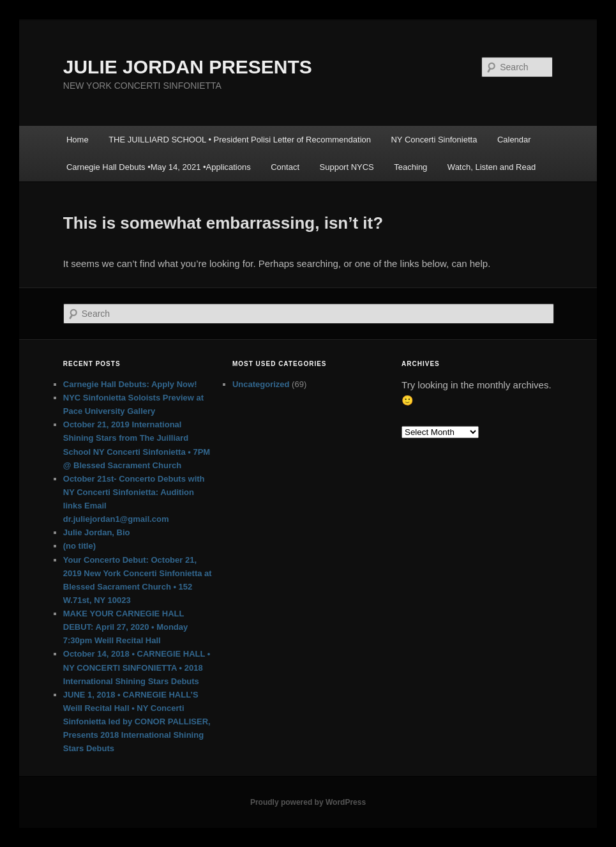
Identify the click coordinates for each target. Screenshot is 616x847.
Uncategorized (261, 384)
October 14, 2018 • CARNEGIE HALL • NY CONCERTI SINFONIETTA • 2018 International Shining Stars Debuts (137, 667)
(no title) (79, 546)
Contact (285, 167)
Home (78, 140)
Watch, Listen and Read (492, 167)
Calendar (514, 140)
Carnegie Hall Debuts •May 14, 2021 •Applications (159, 167)
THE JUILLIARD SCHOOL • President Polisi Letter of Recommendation (240, 140)
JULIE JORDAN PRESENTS (188, 67)
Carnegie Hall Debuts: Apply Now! (130, 384)
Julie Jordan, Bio (97, 532)
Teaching (410, 167)
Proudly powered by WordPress (308, 802)
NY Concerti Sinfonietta (434, 140)
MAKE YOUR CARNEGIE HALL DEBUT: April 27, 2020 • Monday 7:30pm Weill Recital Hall (126, 627)
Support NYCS (347, 167)
